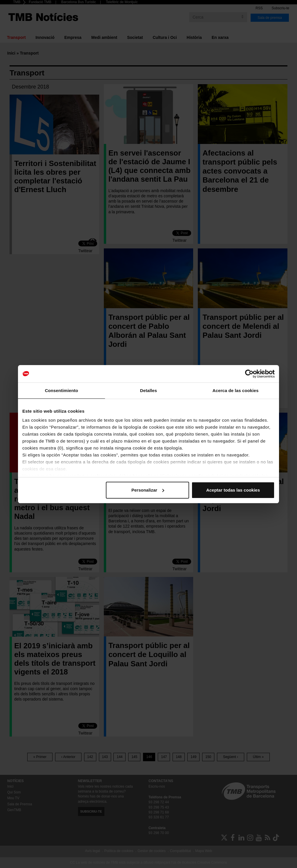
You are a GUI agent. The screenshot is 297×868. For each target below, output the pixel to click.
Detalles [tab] (148, 390)
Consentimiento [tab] (62, 390)
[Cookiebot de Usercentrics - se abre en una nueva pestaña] (249, 374)
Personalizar (148, 490)
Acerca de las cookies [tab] (236, 390)
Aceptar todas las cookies (233, 490)
